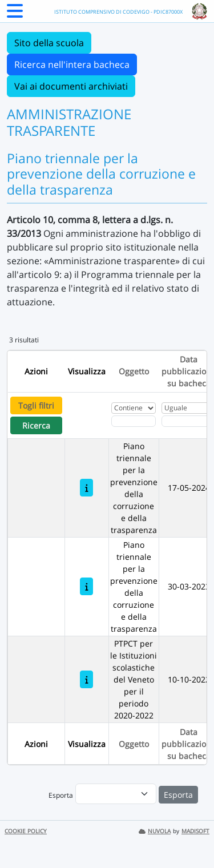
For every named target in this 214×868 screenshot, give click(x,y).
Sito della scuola (49, 43)
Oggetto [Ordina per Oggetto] (134, 371)
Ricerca (36, 425)
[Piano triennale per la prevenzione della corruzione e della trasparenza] (86, 488)
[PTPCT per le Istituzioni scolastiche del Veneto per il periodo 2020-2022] (86, 679)
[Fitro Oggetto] (134, 421)
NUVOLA (155, 831)
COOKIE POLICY (26, 831)
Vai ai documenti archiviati (71, 86)
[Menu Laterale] (15, 14)
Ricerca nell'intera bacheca (72, 64)
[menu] (116, 794)
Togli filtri (36, 405)
